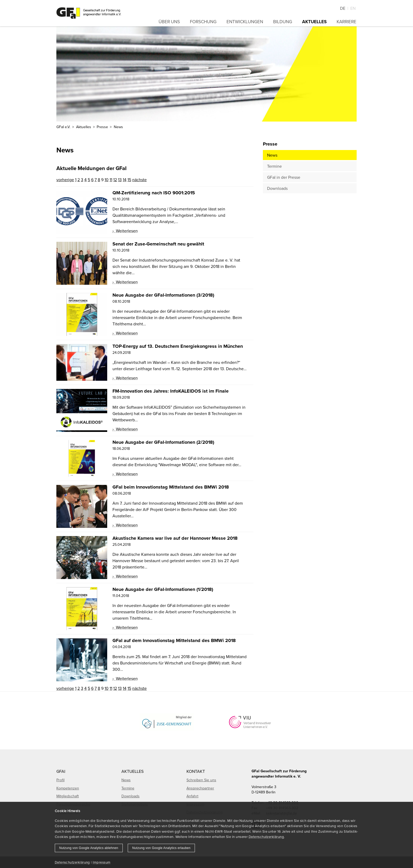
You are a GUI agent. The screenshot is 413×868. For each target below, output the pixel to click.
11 (111, 180)
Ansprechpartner (200, 788)
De (343, 8)
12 (115, 180)
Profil (60, 780)
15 (129, 180)
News (272, 155)
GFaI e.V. (63, 127)
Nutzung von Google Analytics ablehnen (89, 848)
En (353, 8)
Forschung (203, 22)
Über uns (169, 22)
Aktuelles (314, 22)
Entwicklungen (245, 22)
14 (125, 180)
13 (120, 180)
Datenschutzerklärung (266, 837)
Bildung (283, 22)
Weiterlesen (126, 231)
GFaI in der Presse (284, 177)
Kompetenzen (68, 788)
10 (107, 180)
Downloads (277, 188)
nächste (139, 180)
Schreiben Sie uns (201, 780)
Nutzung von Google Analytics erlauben (161, 848)
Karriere (346, 22)
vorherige (65, 180)
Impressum (102, 862)
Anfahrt (192, 796)
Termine (274, 166)
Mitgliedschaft (68, 796)
